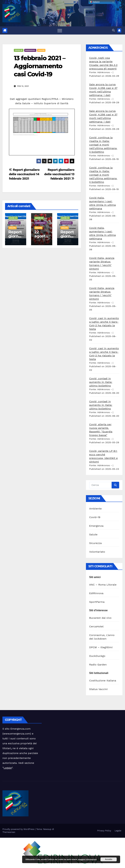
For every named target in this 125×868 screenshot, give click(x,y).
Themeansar (9, 832)
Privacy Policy (104, 831)
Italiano (95, 2)
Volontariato (97, 552)
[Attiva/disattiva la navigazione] (60, 30)
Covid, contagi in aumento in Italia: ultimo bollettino (101, 382)
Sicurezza (95, 543)
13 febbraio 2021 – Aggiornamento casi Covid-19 (40, 66)
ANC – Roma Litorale (103, 585)
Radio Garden (98, 665)
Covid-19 (19, 50)
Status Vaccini (98, 689)
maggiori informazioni (87, 859)
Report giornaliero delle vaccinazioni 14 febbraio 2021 (24, 174)
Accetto (109, 859)
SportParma (97, 602)
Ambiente (95, 509)
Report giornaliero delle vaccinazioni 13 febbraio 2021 (59, 174)
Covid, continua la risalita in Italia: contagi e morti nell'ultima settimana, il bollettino (103, 145)
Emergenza (30, 50)
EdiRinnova (96, 593)
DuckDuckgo (97, 656)
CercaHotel (96, 626)
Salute (41, 50)
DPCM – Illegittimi (101, 647)
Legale (8, 768)
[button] (113, 30)
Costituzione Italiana (103, 681)
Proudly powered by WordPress (19, 829)
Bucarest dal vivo (100, 618)
